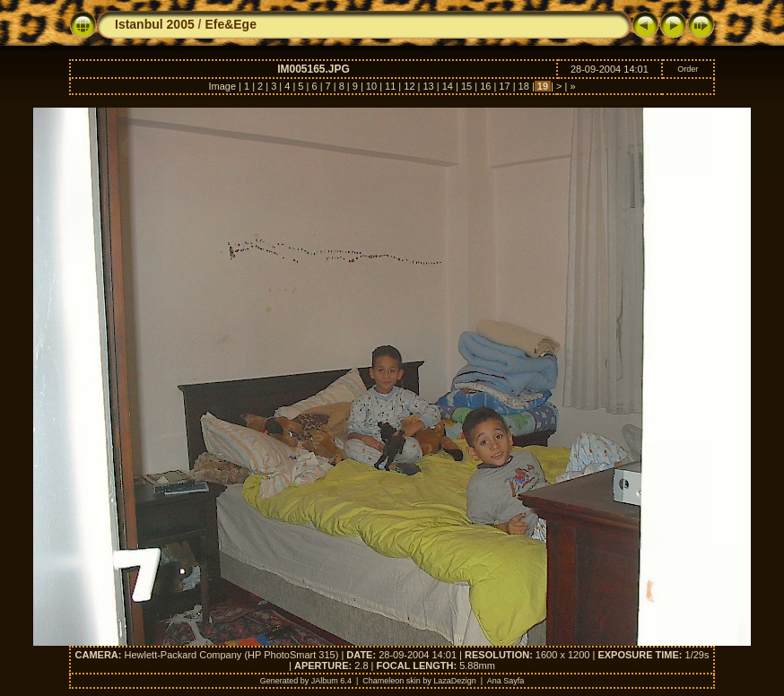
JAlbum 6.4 (331, 681)
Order (688, 69)
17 (504, 86)
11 (390, 86)
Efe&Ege (231, 24)
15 (466, 86)
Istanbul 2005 (155, 24)
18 (524, 86)
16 (485, 86)
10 (371, 86)
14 (448, 86)
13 (428, 86)
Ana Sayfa (506, 681)
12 (409, 86)
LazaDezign (455, 681)
